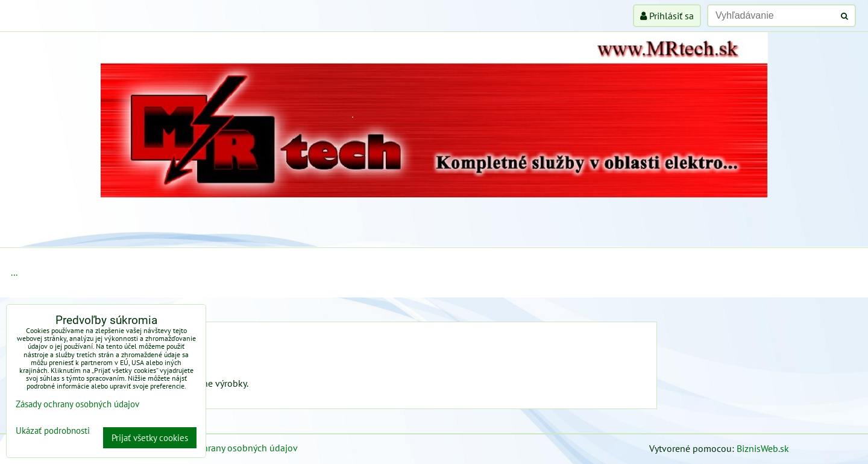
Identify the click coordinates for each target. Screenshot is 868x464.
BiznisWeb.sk (763, 448)
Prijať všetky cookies (150, 438)
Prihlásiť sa (667, 16)
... (14, 272)
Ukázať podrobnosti (53, 431)
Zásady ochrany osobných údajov (230, 448)
